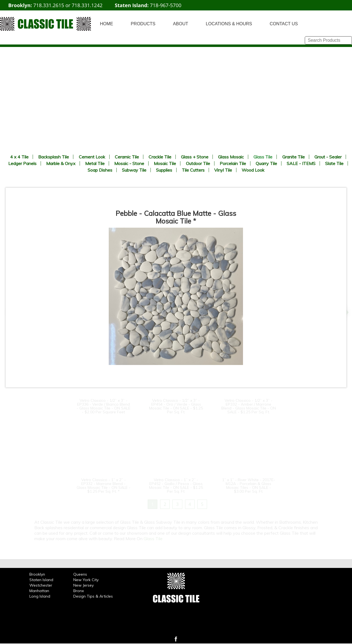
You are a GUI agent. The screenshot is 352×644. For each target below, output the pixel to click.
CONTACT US (284, 24)
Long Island (40, 596)
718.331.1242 (87, 5)
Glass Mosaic (231, 157)
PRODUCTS (143, 24)
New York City (86, 580)
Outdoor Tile (198, 163)
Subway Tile (134, 170)
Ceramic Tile (127, 157)
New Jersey (83, 585)
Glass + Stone (195, 157)
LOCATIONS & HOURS (229, 24)
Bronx (79, 591)
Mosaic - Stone (129, 163)
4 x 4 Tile (19, 157)
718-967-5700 (166, 5)
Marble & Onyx (61, 163)
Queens (80, 574)
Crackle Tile (160, 157)
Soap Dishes (100, 170)
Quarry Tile (266, 163)
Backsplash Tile (54, 157)
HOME (107, 24)
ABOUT (181, 24)
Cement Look (92, 157)
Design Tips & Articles (93, 596)
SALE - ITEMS (301, 163)
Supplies (164, 170)
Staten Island (41, 580)
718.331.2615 (49, 5)
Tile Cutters (193, 170)
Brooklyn (37, 574)
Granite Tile (294, 157)
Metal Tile (95, 163)
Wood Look (253, 170)
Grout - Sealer (328, 157)
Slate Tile (334, 163)
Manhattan (39, 591)
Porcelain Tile (233, 163)
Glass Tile (263, 157)
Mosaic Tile (165, 163)
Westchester (41, 585)
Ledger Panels (22, 163)
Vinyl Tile (223, 170)
